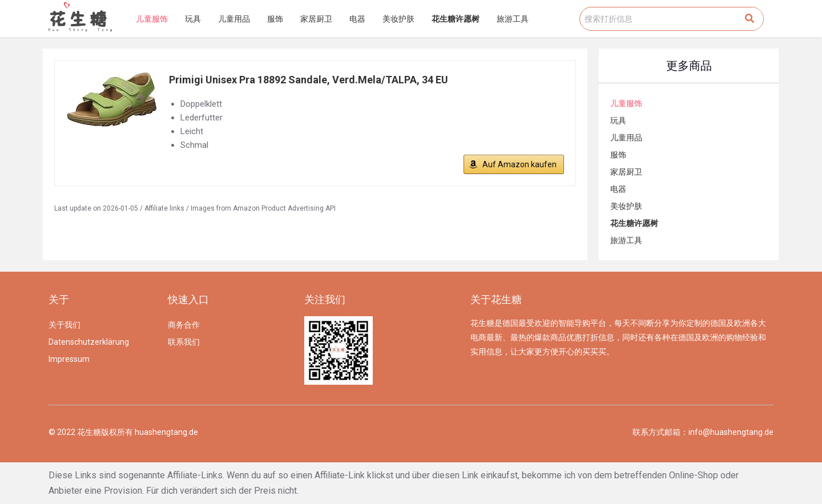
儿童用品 (234, 19)
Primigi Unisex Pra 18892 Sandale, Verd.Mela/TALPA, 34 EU (309, 80)
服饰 (275, 19)
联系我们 (184, 342)
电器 (357, 19)
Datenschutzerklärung (89, 342)
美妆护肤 (398, 19)
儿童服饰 (152, 19)
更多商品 (689, 66)
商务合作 (184, 325)
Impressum (69, 359)
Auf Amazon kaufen (519, 164)
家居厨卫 (316, 19)
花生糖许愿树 (456, 19)
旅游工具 (513, 19)
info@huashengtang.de (731, 432)
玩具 (193, 19)
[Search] (750, 19)
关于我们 (65, 325)
